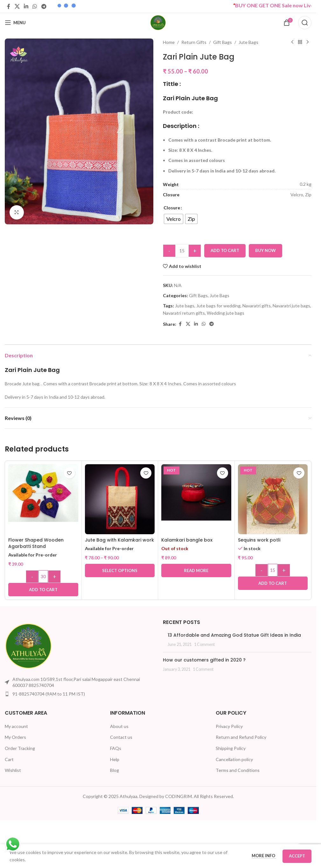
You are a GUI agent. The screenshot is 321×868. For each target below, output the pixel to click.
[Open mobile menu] (15, 23)
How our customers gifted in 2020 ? (204, 660)
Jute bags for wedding (218, 306)
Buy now (265, 250)
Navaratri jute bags (291, 306)
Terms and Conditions (238, 770)
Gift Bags (223, 42)
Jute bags (185, 306)
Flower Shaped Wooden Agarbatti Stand (36, 543)
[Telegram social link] (44, 6)
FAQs (116, 748)
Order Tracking (20, 748)
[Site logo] (158, 22)
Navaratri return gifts (184, 313)
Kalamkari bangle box (187, 540)
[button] (43, 590)
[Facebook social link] (9, 6)
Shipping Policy (231, 748)
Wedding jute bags (226, 313)
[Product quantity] (182, 251)
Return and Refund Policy (241, 737)
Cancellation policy (234, 759)
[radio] (174, 219)
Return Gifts (194, 42)
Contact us (121, 737)
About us (119, 726)
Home (169, 42)
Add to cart (225, 250)
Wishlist (13, 770)
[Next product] (308, 42)
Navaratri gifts (257, 306)
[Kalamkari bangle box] (196, 492)
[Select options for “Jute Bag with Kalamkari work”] (120, 570)
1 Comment (204, 644)
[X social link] (17, 6)
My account (16, 726)
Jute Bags (248, 42)
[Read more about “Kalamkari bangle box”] (196, 570)
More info (264, 856)
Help (115, 759)
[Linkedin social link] (26, 6)
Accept (297, 856)
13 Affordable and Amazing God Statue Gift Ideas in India (234, 635)
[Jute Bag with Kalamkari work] (120, 499)
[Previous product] (292, 42)
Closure (172, 208)
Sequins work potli (259, 540)
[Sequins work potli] (273, 499)
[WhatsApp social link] (35, 6)
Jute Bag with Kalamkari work (119, 540)
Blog (115, 770)
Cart (9, 759)
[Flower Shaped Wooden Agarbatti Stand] (43, 493)
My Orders (15, 737)
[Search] (305, 23)
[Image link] (29, 645)
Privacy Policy (229, 726)
